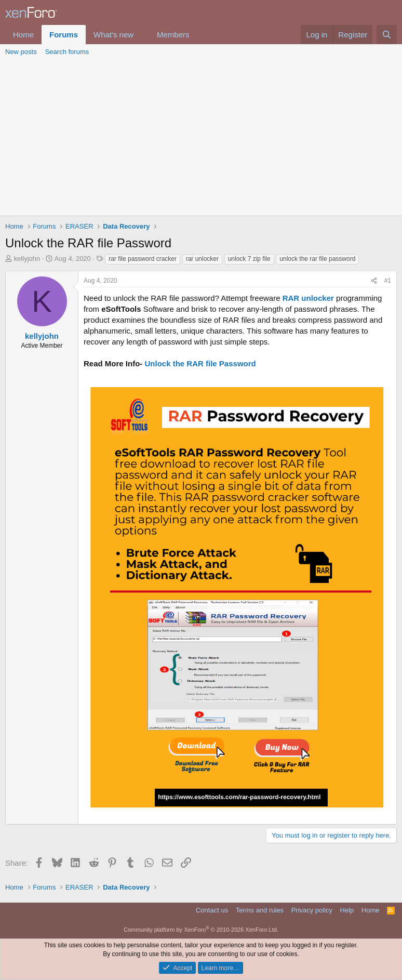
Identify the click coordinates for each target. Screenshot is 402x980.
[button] (142, 35)
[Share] (374, 281)
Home (23, 35)
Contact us (212, 910)
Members (173, 35)
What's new (113, 35)
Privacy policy (312, 910)
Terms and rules (260, 910)
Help (347, 910)
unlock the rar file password (317, 259)
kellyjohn (27, 259)
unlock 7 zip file (249, 259)
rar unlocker (202, 259)
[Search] (387, 35)
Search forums (67, 52)
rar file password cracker (143, 259)
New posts (21, 52)
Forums (64, 35)
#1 (388, 281)
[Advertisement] (201, 138)
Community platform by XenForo (201, 930)
